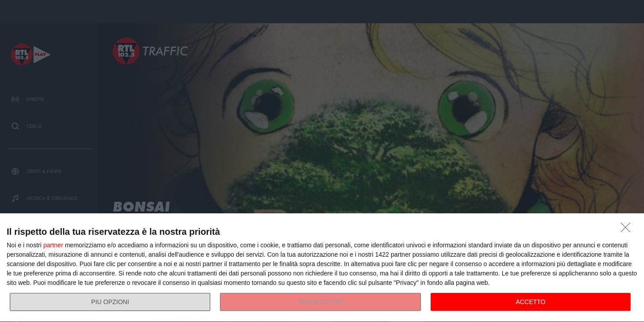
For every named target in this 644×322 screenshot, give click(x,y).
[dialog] (322, 268)
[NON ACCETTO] (628, 230)
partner (53, 245)
